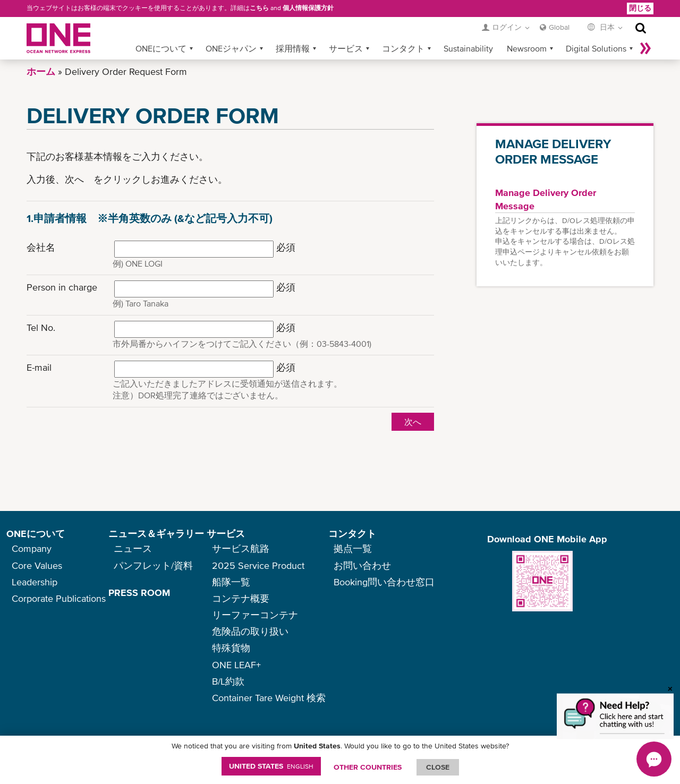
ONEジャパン (231, 48)
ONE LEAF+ (236, 665)
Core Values (37, 565)
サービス (346, 48)
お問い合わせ (362, 565)
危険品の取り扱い (250, 631)
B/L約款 (228, 681)
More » (645, 48)
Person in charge (62, 287)
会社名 (41, 247)
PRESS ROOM (139, 593)
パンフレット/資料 (153, 565)
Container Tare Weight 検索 (269, 698)
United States (271, 766)
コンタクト (403, 48)
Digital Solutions (596, 48)
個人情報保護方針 (308, 8)
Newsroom (527, 48)
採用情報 (293, 48)
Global (559, 27)
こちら (259, 8)
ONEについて (161, 48)
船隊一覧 (231, 582)
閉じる (640, 8)
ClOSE (438, 767)
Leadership (35, 582)
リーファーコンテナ (255, 615)
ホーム (41, 71)
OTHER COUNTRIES (368, 767)
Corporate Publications (59, 598)
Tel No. (41, 327)
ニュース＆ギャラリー (156, 534)
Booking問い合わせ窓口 (384, 582)
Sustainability (468, 48)
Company (32, 548)
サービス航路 (241, 548)
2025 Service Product (258, 565)
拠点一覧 (353, 548)
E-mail (39, 367)
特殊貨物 (231, 648)
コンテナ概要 (241, 598)
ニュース (133, 548)
